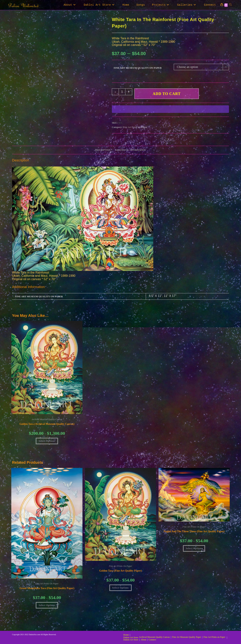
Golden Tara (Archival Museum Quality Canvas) (47, 424)
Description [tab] (103, 150)
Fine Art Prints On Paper (135, 127)
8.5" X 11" (155, 296)
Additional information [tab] (130, 150)
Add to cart (167, 94)
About (143, 640)
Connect (152, 640)
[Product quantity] (122, 92)
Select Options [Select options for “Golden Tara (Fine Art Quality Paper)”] (120, 588)
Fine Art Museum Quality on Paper (138, 68)
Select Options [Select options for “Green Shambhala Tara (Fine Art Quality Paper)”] (47, 605)
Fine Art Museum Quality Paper (187, 637)
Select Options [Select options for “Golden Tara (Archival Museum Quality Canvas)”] (47, 441)
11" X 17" (170, 296)
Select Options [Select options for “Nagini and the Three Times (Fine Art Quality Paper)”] (194, 548)
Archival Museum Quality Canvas (47, 419)
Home (126, 635)
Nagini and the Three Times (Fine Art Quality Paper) (194, 531)
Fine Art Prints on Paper (214, 637)
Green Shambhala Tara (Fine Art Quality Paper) (47, 588)
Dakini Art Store (131, 637)
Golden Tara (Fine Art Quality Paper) (120, 571)
